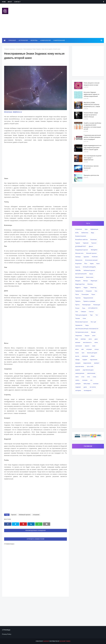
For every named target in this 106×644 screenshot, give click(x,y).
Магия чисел (90, 277)
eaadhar (46, 641)
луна (83, 353)
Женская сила (79, 253)
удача (85, 387)
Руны (84, 308)
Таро (91, 315)
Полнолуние (85, 294)
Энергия (87, 336)
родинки (78, 370)
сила (89, 377)
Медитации (94, 281)
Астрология (79, 229)
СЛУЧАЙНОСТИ (93, 308)
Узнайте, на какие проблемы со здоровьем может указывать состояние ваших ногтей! (92, 126)
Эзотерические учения (82, 332)
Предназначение (88, 298)
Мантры (86, 281)
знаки (94, 346)
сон (91, 380)
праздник (78, 363)
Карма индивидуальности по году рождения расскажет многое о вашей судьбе (93, 147)
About (10, 2)
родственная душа (88, 370)
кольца (97, 349)
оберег (93, 356)
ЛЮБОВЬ (78, 270)
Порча (93, 294)
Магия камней (79, 277)
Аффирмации (94, 229)
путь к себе (90, 366)
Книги (98, 264)
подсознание (94, 360)
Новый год (93, 288)
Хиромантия (79, 325)
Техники (78, 318)
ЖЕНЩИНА (94, 250)
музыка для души (92, 353)
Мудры (86, 288)
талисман (96, 384)
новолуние (85, 356)
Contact (17, 2)
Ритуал (77, 308)
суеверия (78, 384)
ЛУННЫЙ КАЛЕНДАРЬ (89, 267)
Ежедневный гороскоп (82, 250)
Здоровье (86, 257)
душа (96, 339)
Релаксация (97, 305)
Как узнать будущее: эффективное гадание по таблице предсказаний (91, 94)
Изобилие (95, 257)
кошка (77, 353)
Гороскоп (14, 515)
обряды (77, 360)
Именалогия (79, 260)
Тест (97, 315)
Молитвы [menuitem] (34, 40)
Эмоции (93, 332)
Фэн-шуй (93, 322)
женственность (87, 342)
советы (77, 380)
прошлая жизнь (80, 366)
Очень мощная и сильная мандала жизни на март (92, 84)
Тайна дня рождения (81, 315)
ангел (94, 336)
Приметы (78, 301)
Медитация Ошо (80, 284)
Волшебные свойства (81, 240)
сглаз (83, 377)
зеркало (87, 346)
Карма (92, 264)
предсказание (87, 363)
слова (94, 377)
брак (77, 339)
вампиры (83, 339)
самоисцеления (80, 373)
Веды (93, 233)
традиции (78, 387)
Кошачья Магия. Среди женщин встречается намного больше (91, 115)
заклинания (79, 346)
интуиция (89, 349)
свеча (77, 377)
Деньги (91, 246)
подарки (85, 360)
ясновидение (88, 390)
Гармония (86, 243)
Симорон (83, 312)
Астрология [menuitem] (23, 40)
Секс (77, 312)
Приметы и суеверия (89, 301)
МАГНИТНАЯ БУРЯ (81, 274)
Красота (78, 267)
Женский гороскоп (91, 253)
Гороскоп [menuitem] (12, 40)
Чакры (87, 325)
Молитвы (90, 284)
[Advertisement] (68, 21)
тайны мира (87, 384)
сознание (85, 380)
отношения (19, 49)
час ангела (93, 387)
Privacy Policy (7, 634)
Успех (84, 318)
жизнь (96, 342)
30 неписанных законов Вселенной (91, 167)
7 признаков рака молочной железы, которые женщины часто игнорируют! (92, 137)
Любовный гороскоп (25, 515)
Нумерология (79, 291)
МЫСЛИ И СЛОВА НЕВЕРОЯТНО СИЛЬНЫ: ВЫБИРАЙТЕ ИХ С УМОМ (92, 105)
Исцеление (78, 264)
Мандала (78, 281)
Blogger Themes (65, 641)
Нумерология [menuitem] (45, 40)
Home (4, 2)
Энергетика (79, 336)
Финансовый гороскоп (82, 322)
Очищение (89, 291)
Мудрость (78, 288)
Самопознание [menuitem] (59, 40)
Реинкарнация (86, 305)
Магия (91, 274)
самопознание (91, 373)
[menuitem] (5, 40)
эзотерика (78, 390)
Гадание (78, 243)
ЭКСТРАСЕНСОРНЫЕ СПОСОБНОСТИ (87, 329)
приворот (97, 363)
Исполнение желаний (91, 260)
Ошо (96, 291)
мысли (77, 356)
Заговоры (78, 257)
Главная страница (9, 49)
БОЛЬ (77, 233)
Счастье (91, 312)
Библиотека (85, 233)
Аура (86, 229)
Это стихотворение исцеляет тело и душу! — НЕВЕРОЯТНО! (93, 158)
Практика (78, 298)
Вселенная (93, 240)
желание (78, 342)
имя (82, 349)
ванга (90, 339)
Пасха (77, 294)
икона (77, 349)
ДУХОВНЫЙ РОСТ (81, 246)
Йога (86, 264)
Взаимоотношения (81, 236)
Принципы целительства (91, 175)
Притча (77, 305)
